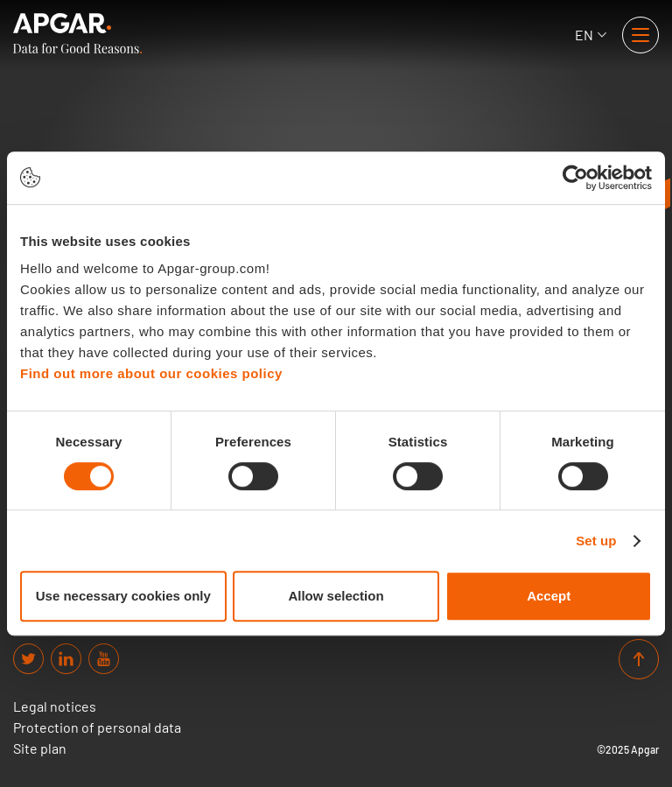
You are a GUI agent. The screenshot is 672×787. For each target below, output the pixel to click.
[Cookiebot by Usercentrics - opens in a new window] (575, 178)
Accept (549, 596)
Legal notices (55, 706)
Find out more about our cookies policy (151, 373)
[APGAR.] (77, 33)
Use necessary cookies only (123, 596)
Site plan (40, 748)
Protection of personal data (97, 727)
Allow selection (336, 596)
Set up (596, 541)
